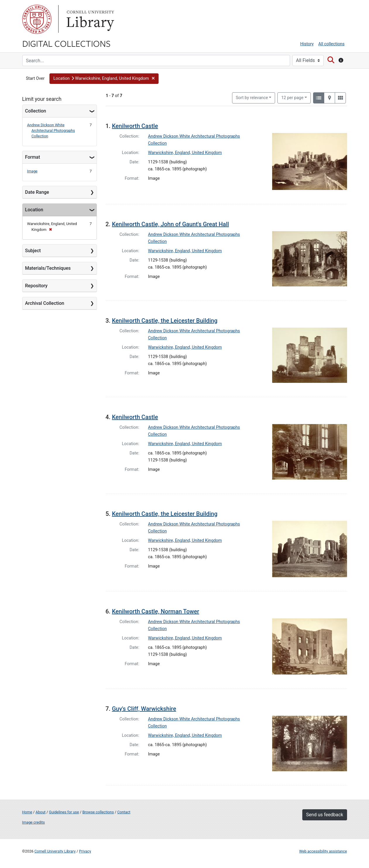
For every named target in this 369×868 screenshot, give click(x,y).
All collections (332, 44)
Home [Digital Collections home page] (27, 812)
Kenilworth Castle (135, 126)
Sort (252, 98)
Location (34, 210)
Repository (36, 286)
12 (292, 97)
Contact (124, 812)
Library (90, 19)
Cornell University (37, 19)
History (307, 44)
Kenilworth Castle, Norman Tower (155, 611)
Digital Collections (66, 43)
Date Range (37, 192)
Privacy (85, 851)
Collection (36, 111)
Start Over (35, 78)
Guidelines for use (64, 812)
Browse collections (98, 812)
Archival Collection (45, 303)
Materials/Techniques (48, 268)
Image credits (34, 822)
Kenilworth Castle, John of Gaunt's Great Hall (170, 224)
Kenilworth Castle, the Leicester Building (165, 321)
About (41, 812)
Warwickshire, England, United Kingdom (185, 153)
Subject (33, 251)
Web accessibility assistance (323, 851)
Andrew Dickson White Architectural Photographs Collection (51, 130)
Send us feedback (325, 815)
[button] (104, 79)
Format (33, 157)
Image (32, 171)
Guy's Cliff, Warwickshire (144, 709)
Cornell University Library (55, 851)
